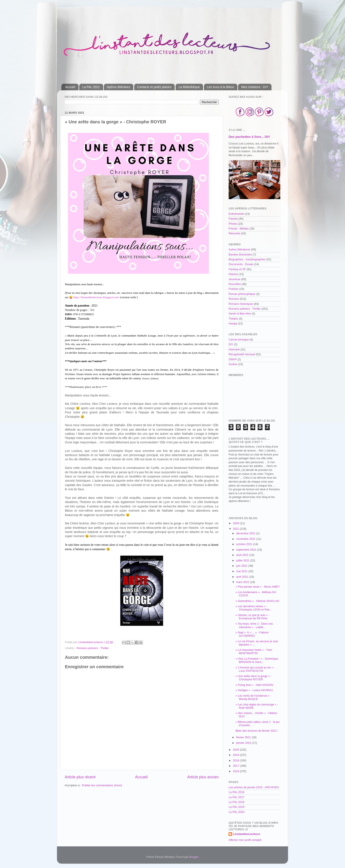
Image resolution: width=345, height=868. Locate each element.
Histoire (233, 274)
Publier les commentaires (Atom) (102, 785)
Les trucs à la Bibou (221, 87)
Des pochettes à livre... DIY (249, 137)
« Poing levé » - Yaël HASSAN (254, 685)
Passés (233, 219)
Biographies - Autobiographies (247, 259)
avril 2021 (243, 577)
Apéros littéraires (118, 87)
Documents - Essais (241, 264)
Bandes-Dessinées (240, 255)
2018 (236, 761)
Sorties (233, 364)
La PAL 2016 (236, 792)
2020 (236, 750)
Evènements (236, 214)
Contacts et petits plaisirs (154, 87)
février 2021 (244, 737)
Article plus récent (80, 777)
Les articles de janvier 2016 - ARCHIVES (254, 787)
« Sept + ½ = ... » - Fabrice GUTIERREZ (252, 634)
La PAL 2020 (236, 812)
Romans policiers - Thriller (93, 648)
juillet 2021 (243, 561)
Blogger (194, 857)
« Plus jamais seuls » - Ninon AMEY (258, 587)
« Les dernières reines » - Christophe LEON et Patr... (253, 608)
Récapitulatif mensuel (242, 354)
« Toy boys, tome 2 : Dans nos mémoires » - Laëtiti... (254, 625)
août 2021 (243, 555)
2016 (236, 771)
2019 (236, 755)
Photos (233, 224)
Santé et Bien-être (240, 314)
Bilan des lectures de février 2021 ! (257, 731)
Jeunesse (235, 279)
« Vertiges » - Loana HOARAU (254, 690)
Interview (234, 350)
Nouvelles (235, 284)
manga (233, 324)
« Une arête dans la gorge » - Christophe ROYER (253, 678)
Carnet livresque (239, 340)
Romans (234, 299)
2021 (236, 529)
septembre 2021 (247, 550)
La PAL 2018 (236, 802)
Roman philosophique (242, 294)
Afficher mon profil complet (245, 840)
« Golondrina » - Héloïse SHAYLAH (257, 601)
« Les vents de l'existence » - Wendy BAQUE (253, 697)
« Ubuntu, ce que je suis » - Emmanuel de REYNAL (252, 617)
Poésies (234, 289)
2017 (236, 766)
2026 (236, 523)
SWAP (233, 359)
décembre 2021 (246, 533)
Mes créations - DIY (255, 87)
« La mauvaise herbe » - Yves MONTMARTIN (254, 652)
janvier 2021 (244, 743)
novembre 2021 (246, 539)
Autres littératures (239, 250)
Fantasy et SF (237, 269)
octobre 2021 (245, 544)
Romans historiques (241, 304)
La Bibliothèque (189, 87)
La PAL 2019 (236, 807)
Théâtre (233, 319)
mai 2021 (242, 571)
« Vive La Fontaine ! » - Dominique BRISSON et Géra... (257, 660)
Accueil (70, 87)
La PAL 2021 (91, 87)
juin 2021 (242, 566)
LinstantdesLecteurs (247, 834)
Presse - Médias (239, 229)
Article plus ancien (203, 777)
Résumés (234, 233)
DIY (231, 344)
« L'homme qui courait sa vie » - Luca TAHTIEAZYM (255, 669)
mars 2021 (243, 582)
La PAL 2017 (236, 797)
